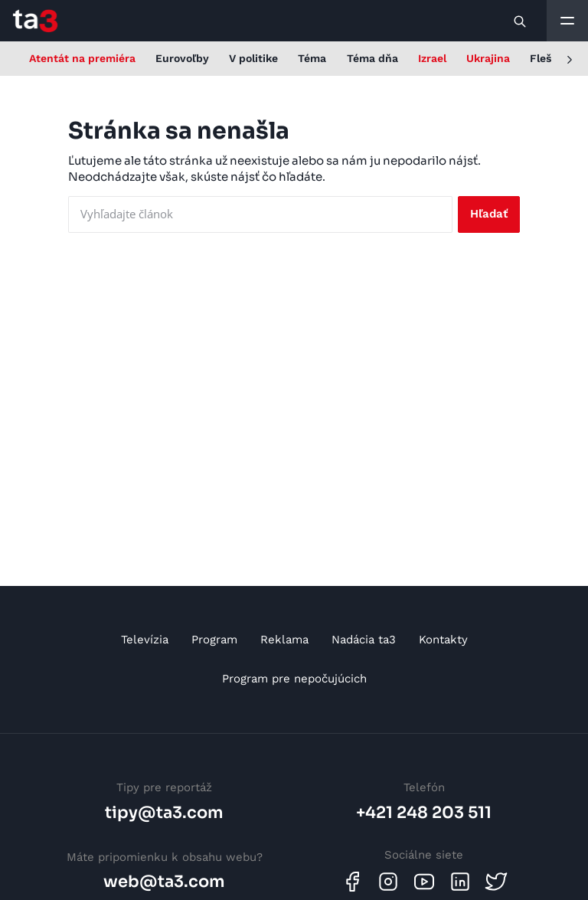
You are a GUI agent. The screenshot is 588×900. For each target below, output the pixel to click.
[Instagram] (388, 882)
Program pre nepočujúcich (294, 679)
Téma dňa (372, 58)
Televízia (145, 640)
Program (214, 640)
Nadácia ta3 (364, 640)
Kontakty (443, 640)
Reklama (284, 640)
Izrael (432, 58)
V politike (253, 58)
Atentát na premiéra (82, 58)
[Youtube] (424, 882)
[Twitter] (496, 882)
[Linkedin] (460, 882)
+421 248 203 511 (424, 813)
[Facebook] (352, 882)
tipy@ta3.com (164, 813)
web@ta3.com (164, 882)
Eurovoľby (182, 58)
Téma (312, 58)
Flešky (547, 58)
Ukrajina (488, 58)
